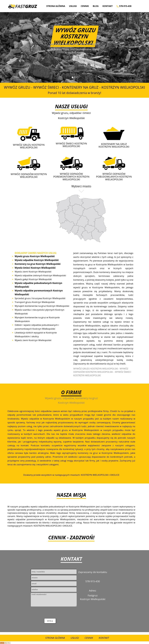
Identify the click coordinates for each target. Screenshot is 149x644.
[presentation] (51, 613)
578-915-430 (124, 6)
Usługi (73, 6)
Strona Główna (56, 6)
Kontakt (108, 6)
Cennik (85, 6)
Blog (96, 6)
